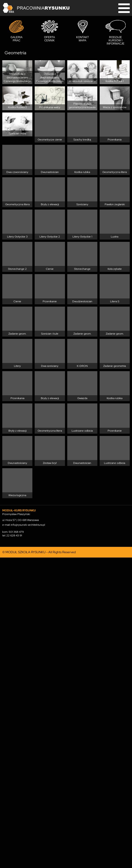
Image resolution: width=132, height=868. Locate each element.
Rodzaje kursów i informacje (116, 40)
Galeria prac (16, 39)
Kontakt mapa (83, 39)
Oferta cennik (49, 39)
